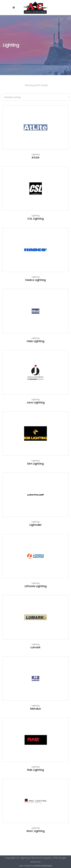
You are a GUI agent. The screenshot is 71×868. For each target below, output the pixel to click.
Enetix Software (43, 866)
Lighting (35, 154)
